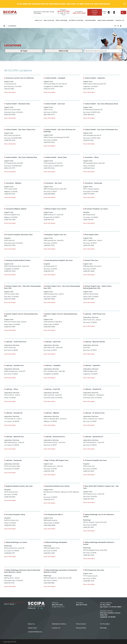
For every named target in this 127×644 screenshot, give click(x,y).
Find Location (49, 20)
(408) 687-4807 (89, 299)
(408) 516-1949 (88, 140)
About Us (38, 20)
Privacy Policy (81, 628)
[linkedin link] (114, 13)
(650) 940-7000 (10, 245)
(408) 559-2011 (49, 271)
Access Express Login (95, 12)
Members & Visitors (59, 624)
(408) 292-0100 (89, 499)
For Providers (90, 20)
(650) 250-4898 (10, 299)
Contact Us (120, 20)
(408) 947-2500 (89, 471)
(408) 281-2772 (49, 499)
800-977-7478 (79, 13)
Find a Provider (62, 20)
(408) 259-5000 (10, 497)
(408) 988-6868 (49, 525)
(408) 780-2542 (49, 168)
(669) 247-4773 (10, 168)
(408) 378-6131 (88, 220)
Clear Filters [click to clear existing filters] (118, 55)
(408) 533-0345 (49, 142)
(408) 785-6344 (89, 115)
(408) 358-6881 (49, 583)
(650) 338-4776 (89, 89)
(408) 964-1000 (49, 553)
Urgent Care (32, 628)
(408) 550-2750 (49, 245)
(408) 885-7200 (89, 581)
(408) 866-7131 (9, 553)
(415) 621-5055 (9, 89)
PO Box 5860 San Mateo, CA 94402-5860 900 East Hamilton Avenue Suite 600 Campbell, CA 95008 (111, 611)
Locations (12, 26)
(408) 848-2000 (10, 525)
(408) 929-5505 (89, 245)
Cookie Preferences (35, 632)
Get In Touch (10, 604)
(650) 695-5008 (10, 115)
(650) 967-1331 (9, 583)
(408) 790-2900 (10, 220)
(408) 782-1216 (49, 220)
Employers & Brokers (106, 20)
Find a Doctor (81, 624)
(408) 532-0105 (49, 471)
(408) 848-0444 (89, 168)
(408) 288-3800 (49, 194)
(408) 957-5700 (10, 194)
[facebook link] (110, 13)
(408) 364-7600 (10, 271)
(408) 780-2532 (10, 140)
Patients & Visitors (76, 20)
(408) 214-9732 (49, 89)
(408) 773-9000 (89, 194)
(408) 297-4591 (88, 527)
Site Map (103, 628)
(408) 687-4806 (89, 271)
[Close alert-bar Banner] (125, 4)
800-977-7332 (64, 11)
